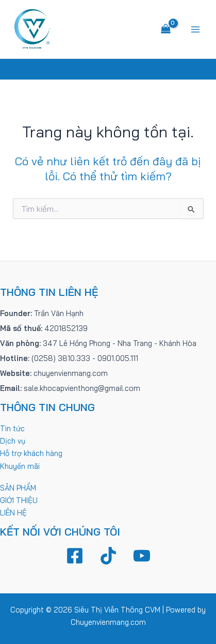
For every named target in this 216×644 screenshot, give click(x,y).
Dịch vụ (13, 441)
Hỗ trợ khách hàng (31, 453)
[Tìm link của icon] (108, 69)
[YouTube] (142, 556)
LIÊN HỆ (13, 513)
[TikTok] (108, 556)
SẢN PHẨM (18, 488)
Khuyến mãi (20, 466)
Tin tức (12, 428)
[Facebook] (75, 556)
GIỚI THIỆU (19, 500)
